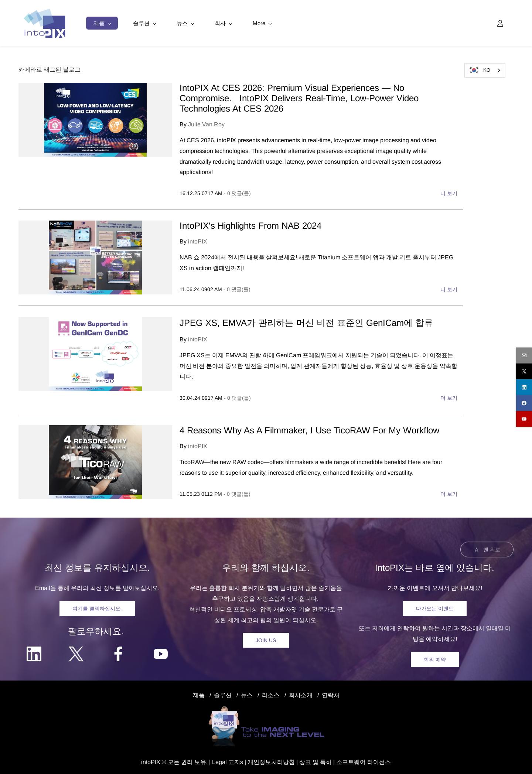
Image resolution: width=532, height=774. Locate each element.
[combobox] (485, 70)
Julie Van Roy (206, 123)
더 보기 (449, 192)
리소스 (271, 694)
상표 (305, 761)
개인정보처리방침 (271, 761)
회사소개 (301, 694)
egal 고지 (228, 761)
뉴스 (247, 694)
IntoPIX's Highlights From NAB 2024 (250, 224)
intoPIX (198, 240)
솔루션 (223, 694)
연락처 (331, 694)
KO (479, 70)
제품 (199, 694)
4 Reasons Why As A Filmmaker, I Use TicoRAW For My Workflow (311, 429)
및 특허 (321, 761)
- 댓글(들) (237, 192)
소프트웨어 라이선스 (364, 761)
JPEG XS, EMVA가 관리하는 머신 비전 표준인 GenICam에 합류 (306, 322)
